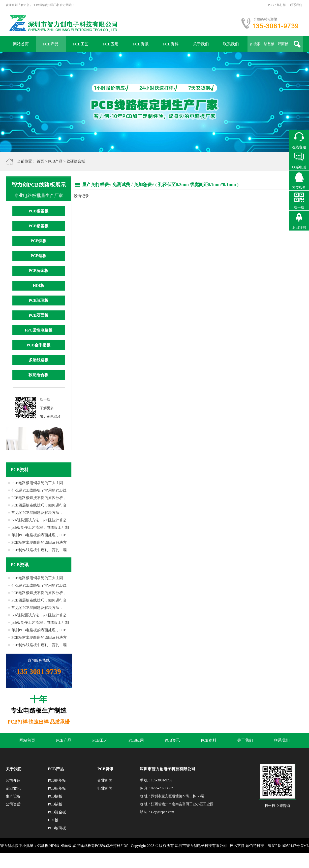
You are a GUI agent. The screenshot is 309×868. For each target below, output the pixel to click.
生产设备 (13, 796)
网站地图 (159, 861)
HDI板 (38, 285)
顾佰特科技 (255, 846)
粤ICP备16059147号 (284, 846)
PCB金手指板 (38, 345)
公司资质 (13, 804)
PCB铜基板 (38, 211)
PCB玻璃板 (38, 300)
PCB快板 (38, 241)
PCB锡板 (38, 256)
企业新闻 (105, 780)
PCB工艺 (81, 44)
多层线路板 (38, 360)
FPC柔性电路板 (39, 330)
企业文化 (13, 788)
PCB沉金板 (38, 271)
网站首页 (21, 44)
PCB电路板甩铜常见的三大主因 (37, 483)
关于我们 (201, 44)
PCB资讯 (141, 44)
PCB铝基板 (38, 226)
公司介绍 (13, 780)
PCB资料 (171, 44)
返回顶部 (299, 228)
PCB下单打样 (277, 5)
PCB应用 (111, 44)
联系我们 (296, 5)
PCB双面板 (38, 315)
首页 (40, 161)
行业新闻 (105, 788)
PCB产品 (51, 44)
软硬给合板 (76, 161)
